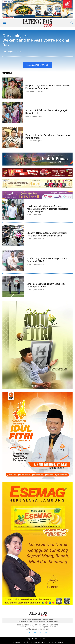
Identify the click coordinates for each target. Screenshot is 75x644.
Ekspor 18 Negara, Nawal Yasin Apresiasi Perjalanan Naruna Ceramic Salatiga (47, 234)
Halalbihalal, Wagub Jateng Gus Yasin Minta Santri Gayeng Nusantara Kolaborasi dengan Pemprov (47, 209)
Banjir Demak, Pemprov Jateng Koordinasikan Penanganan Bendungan (47, 87)
